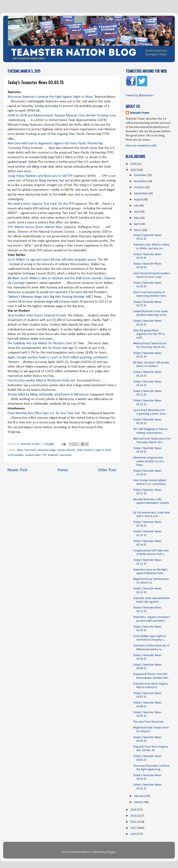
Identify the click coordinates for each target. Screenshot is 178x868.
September (141, 194)
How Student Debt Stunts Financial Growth (37, 316)
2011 (133, 828)
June (137, 212)
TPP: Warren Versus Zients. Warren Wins (35, 227)
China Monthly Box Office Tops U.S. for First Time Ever (44, 413)
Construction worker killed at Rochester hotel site (41, 381)
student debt (33, 455)
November (141, 181)
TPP (44, 455)
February (140, 796)
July (137, 206)
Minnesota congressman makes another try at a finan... (148, 461)
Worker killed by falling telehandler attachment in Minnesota (48, 395)
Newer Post (17, 470)
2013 (133, 816)
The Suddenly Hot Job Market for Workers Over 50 (42, 343)
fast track (30, 450)
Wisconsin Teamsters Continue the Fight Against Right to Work (51, 97)
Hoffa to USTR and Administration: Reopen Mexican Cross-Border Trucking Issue (62, 116)
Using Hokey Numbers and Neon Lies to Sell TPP (40, 176)
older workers (85, 450)
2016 (133, 164)
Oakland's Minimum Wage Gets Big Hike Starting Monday (46, 297)
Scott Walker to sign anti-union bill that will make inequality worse (52, 260)
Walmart (53, 455)
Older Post (107, 470)
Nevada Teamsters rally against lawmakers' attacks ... (151, 503)
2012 (133, 822)
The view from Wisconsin (148, 722)
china (20, 450)
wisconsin (66, 455)
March (138, 230)
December (141, 175)
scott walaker (16, 455)
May (137, 218)
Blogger (111, 852)
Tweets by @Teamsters (140, 96)
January (139, 802)
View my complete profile (141, 146)
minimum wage (47, 450)
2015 (133, 170)
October (139, 187)
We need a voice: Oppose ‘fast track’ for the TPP (41, 204)
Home (63, 470)
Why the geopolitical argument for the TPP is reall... (149, 334)
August (139, 200)
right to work (103, 450)
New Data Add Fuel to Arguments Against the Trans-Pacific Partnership (55, 144)
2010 (133, 834)
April (137, 224)
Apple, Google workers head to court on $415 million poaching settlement (58, 358)
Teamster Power (140, 113)
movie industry (66, 450)
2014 (133, 810)
